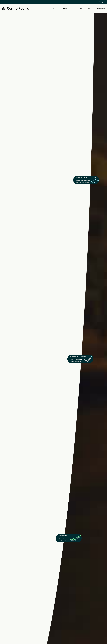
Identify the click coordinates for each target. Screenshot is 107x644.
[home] (15, 8)
